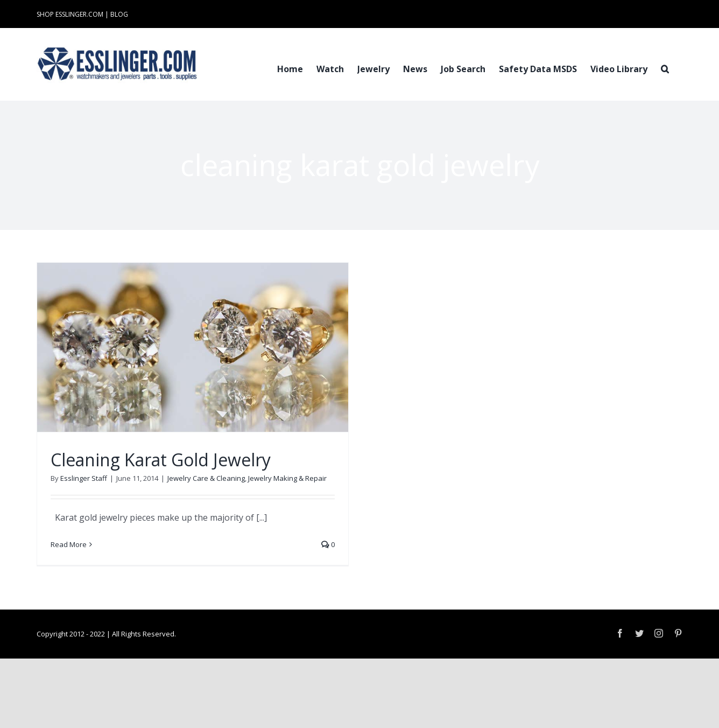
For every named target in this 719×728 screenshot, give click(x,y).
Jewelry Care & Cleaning (206, 478)
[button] (665, 68)
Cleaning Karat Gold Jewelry (161, 460)
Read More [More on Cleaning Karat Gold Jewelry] (69, 544)
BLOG (119, 14)
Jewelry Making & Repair (287, 478)
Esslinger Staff (84, 478)
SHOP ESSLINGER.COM (70, 14)
